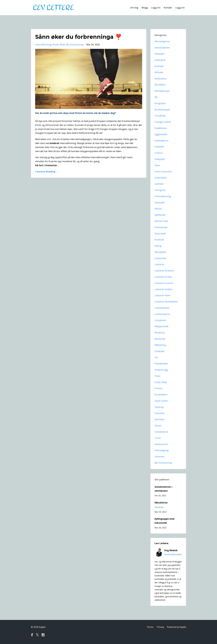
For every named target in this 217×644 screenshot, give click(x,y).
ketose (158, 209)
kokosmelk (160, 234)
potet (157, 376)
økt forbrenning (75, 45)
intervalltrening (43, 45)
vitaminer (160, 457)
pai (156, 357)
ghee (157, 165)
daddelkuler (161, 128)
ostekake (159, 351)
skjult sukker (161, 401)
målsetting (160, 345)
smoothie (160, 413)
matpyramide (162, 326)
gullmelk (159, 184)
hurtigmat (160, 190)
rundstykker (161, 395)
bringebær (160, 103)
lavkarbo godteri (164, 289)
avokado (159, 66)
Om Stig (134, 8)
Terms (150, 627)
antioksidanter (162, 48)
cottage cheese (163, 122)
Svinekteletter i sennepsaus (163, 489)
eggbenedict (161, 134)
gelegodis (160, 159)
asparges (159, 54)
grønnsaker (161, 178)
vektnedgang (162, 450)
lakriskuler (160, 258)
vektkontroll (161, 444)
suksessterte (161, 432)
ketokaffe (160, 203)
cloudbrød (160, 116)
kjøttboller (160, 215)
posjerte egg (161, 370)
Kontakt (168, 8)
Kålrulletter (161, 503)
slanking (159, 407)
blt (156, 97)
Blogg (145, 8)
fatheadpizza (161, 141)
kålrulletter (160, 252)
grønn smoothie (163, 172)
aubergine (160, 60)
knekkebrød (161, 227)
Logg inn (156, 8)
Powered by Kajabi (176, 627)
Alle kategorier (162, 41)
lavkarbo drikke (163, 277)
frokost (159, 153)
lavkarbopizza (162, 314)
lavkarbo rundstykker (166, 302)
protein (158, 388)
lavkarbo (159, 264)
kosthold (159, 240)
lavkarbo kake (162, 295)
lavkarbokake (162, 308)
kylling (158, 246)
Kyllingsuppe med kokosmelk (164, 521)
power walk (59, 45)
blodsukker (161, 79)
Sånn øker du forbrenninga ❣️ (79, 37)
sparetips (160, 419)
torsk (158, 438)
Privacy (160, 627)
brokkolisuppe (162, 110)
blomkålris (160, 85)
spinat (158, 426)
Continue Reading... (46, 172)
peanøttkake (161, 364)
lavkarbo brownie (164, 271)
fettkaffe (159, 147)
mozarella (160, 339)
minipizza (160, 333)
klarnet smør (161, 221)
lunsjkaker (160, 320)
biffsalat (159, 72)
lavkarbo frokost (164, 283)
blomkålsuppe (162, 91)
